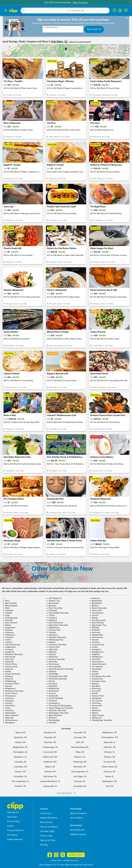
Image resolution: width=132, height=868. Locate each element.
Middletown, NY (109, 733)
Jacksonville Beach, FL (50, 781)
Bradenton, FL (20, 757)
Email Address (51, 27)
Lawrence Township (56, 645)
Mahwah (51, 652)
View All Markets (66, 793)
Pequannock (96, 679)
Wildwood (95, 718)
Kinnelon (95, 642)
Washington (10, 713)
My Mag (44, 845)
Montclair (95, 659)
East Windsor (97, 623)
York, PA (110, 786)
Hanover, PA (50, 772)
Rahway (94, 684)
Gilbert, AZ (50, 767)
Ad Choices (12, 835)
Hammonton (96, 637)
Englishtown (53, 628)
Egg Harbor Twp (98, 625)
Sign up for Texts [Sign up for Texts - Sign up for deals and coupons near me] (48, 840)
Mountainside (54, 667)
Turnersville (96, 706)
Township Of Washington (59, 706)
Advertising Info (77, 830)
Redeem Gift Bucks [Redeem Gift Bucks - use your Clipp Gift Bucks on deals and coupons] (49, 818)
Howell (94, 640)
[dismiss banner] (127, 18)
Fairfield (94, 628)
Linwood (8, 650)
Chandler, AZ (50, 737)
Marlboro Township (13, 654)
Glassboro (52, 635)
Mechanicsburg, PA (80, 747)
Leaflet (104, 56)
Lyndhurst (9, 652)
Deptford (52, 620)
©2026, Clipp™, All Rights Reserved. (64, 861)
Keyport (51, 642)
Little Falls (52, 650)
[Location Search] (89, 11)
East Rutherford (55, 623)
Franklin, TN (20, 786)
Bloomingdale (10, 606)
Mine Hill (8, 659)
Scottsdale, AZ (80, 786)
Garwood (95, 632)
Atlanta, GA (20, 742)
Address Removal (15, 839)
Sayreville (95, 691)
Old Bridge (52, 674)
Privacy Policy (13, 821)
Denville (8, 620)
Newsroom (12, 817)
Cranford (52, 618)
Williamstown (10, 720)
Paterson (8, 679)
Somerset (8, 698)
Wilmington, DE (109, 781)
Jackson (8, 642)
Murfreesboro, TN (110, 737)
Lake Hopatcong (11, 645)
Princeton (52, 684)
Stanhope (8, 701)
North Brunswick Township (60, 669)
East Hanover (10, 623)
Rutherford (53, 691)
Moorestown (97, 662)
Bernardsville (10, 603)
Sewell (94, 693)
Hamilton (8, 637)
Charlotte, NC (50, 742)
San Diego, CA (80, 776)
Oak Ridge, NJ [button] (60, 42)
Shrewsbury (10, 696)
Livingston (95, 650)
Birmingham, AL (20, 752)
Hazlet (7, 640)
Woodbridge (53, 720)
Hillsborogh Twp (55, 640)
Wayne (94, 713)
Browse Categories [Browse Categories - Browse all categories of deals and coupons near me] (79, 813)
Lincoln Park (53, 647)
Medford (95, 654)
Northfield (95, 669)
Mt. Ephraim (96, 667)
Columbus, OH (20, 767)
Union (7, 708)
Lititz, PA (80, 742)
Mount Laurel (10, 667)
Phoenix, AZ (110, 757)
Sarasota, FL (80, 781)
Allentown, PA (20, 737)
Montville (52, 662)
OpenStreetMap (115, 56)
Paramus (8, 676)
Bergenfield (96, 601)
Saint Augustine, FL (80, 772)
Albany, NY (20, 733)
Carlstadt (52, 611)
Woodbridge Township (101, 720)
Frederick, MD (50, 762)
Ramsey (8, 686)
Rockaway (95, 689)
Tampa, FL (109, 776)
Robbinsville (53, 689)
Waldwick (95, 710)
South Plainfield (55, 698)
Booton (94, 606)
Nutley (7, 671)
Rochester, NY (80, 767)
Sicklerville (52, 696)
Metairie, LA (80, 757)
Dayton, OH (20, 772)
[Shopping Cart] (126, 10)
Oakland (51, 671)
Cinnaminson (97, 613)
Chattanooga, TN (50, 747)
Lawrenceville (97, 645)
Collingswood (10, 618)
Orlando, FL (110, 752)
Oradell (94, 674)
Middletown (96, 657)
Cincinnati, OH (50, 752)
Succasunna (96, 701)
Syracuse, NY (110, 772)
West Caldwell (11, 715)
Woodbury (9, 723)
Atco (6, 601)
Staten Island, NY (110, 767)
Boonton (51, 606)
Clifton (51, 615)
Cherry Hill (96, 611)
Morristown (53, 664)
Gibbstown (9, 635)
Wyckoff (51, 723)
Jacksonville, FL (50, 786)
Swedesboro (53, 703)
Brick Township (54, 608)
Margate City (97, 652)
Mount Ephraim (98, 664)
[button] (130, 3)
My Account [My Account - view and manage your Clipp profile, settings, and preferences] (46, 813)
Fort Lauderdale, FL (20, 781)
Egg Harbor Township (57, 625)
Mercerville (9, 657)
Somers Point (97, 696)
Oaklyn (94, 671)
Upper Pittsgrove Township (60, 708)
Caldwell (8, 611)
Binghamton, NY (20, 747)
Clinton (94, 615)
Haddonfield (96, 635)
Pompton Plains (11, 684)
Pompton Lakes (98, 681)
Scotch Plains (10, 693)
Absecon (95, 598)
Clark (7, 615)
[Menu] (6, 11)
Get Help (44, 831)
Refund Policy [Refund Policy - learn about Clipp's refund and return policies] (46, 822)
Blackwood (53, 603)
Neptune (8, 669)
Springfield (96, 698)
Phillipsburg (9, 681)
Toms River (9, 706)
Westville (8, 718)
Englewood (9, 628)
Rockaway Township (13, 691)
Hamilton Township (56, 637)
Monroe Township (56, 659)
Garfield (51, 632)
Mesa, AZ (80, 752)
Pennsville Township (57, 679)
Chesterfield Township (57, 613)
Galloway (8, 632)
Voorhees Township (56, 710)
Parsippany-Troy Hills (57, 676)
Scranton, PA (109, 762)
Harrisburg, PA (50, 776)
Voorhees (8, 710)
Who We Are (13, 812)
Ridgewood (9, 689)
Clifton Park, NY (50, 757)
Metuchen (52, 657)
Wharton (52, 718)
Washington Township (57, 713)
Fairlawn (8, 630)
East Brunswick (98, 620)
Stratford (52, 701)
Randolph (52, 686)
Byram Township (98, 608)
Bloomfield (96, 603)
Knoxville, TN (80, 733)
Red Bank (95, 686)
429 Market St (54, 598)
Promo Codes (46, 836)
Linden (94, 647)
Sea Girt (51, 693)
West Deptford (54, 715)
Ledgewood (9, 647)
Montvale (8, 662)
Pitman (51, 681)
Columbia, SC (20, 762)
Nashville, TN (110, 747)
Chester (8, 613)
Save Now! (94, 29)
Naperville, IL (110, 742)
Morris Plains (10, 664)
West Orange (97, 715)
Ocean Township (12, 674)
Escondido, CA (20, 776)
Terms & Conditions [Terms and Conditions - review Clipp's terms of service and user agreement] (49, 827)
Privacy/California (15, 830)
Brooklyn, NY (50, 733)
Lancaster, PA (80, 737)
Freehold (95, 630)
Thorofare (95, 703)
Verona (94, 708)
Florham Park (54, 630)
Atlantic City (53, 601)
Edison (7, 625)
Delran (94, 618)
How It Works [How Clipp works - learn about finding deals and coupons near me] (76, 818)
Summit (8, 703)
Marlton (51, 654)
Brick (6, 608)
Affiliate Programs (78, 834)
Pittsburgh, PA (80, 762)
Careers (11, 826)
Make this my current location (80, 42)
